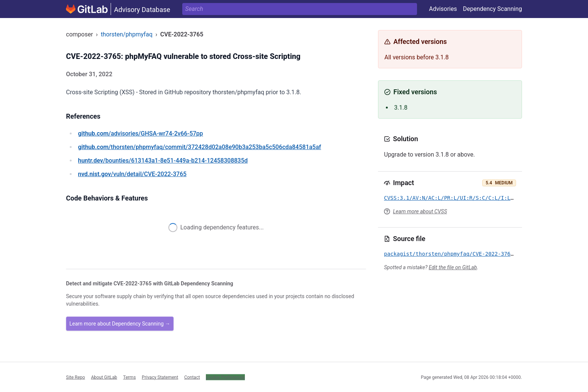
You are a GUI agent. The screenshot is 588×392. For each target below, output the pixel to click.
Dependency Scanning (492, 9)
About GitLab (104, 377)
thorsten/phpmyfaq (127, 34)
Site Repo (76, 377)
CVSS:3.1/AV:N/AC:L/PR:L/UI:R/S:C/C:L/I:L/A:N (454, 198)
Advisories (443, 9)
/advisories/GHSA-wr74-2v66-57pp (140, 133)
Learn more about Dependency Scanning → (120, 324)
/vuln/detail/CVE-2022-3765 (132, 174)
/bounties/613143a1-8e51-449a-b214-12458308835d (163, 161)
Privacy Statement (160, 377)
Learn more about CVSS (420, 211)
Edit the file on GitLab (453, 267)
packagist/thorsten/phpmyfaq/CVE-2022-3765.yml (455, 254)
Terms (129, 377)
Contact (192, 377)
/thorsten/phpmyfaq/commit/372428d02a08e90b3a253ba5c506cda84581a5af (199, 147)
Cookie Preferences (225, 377)
